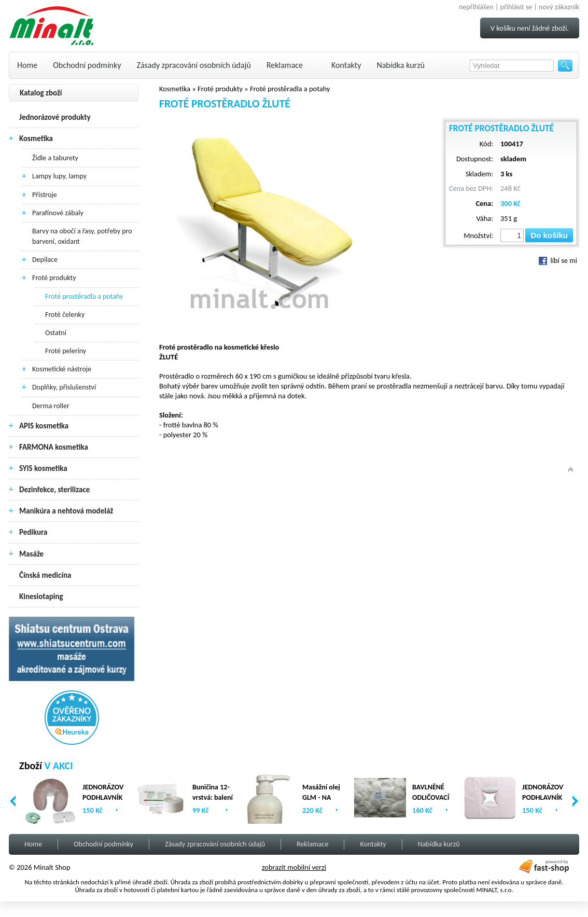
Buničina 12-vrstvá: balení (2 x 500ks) (213, 797)
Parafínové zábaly (58, 213)
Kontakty (346, 65)
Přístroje (45, 195)
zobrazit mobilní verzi (294, 867)
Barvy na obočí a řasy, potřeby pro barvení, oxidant (82, 236)
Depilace (45, 260)
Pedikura (33, 532)
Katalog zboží (41, 93)
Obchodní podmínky (87, 65)
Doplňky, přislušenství (64, 387)
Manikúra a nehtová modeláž (66, 511)
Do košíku (549, 235)
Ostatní (56, 333)
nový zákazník (559, 7)
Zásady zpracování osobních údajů (194, 65)
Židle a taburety (55, 158)
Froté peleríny (66, 351)
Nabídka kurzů (401, 65)
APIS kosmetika (44, 426)
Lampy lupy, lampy (59, 176)
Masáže (31, 554)
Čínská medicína (45, 575)
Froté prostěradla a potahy (84, 296)
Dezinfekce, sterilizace (54, 490)
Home (27, 65)
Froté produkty (54, 278)
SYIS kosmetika (43, 468)
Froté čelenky (65, 315)
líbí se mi (558, 260)
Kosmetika (36, 138)
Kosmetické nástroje (62, 369)
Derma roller (51, 406)
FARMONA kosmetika (54, 447)
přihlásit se (516, 7)
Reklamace (285, 65)
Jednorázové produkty (55, 117)
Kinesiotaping (41, 596)
